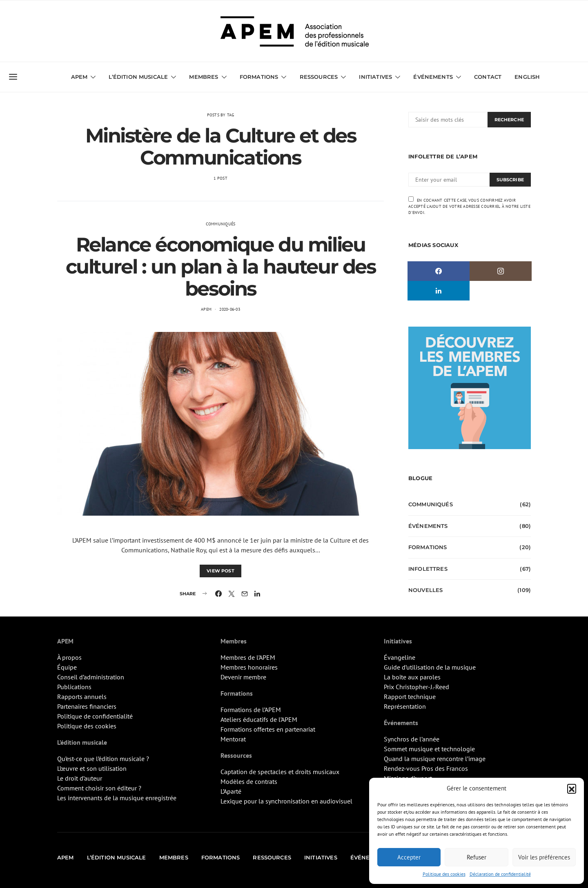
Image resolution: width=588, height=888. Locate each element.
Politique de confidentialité (95, 716)
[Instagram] (501, 271)
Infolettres (428, 569)
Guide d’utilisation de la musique (430, 667)
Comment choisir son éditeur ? (99, 788)
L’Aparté (231, 791)
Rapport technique (410, 697)
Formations (259, 77)
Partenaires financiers (87, 706)
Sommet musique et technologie (429, 749)
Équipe (67, 667)
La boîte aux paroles (412, 677)
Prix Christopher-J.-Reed (416, 687)
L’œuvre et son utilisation (92, 768)
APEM (79, 77)
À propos (69, 657)
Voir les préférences (544, 857)
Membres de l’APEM (248, 657)
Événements (433, 77)
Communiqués (221, 224)
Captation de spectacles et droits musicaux (280, 772)
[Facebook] (439, 271)
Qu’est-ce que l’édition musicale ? (103, 759)
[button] (572, 788)
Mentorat (233, 739)
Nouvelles (425, 590)
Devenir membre (243, 677)
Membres (204, 77)
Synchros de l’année (412, 739)
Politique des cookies (444, 874)
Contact (488, 77)
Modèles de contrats (249, 781)
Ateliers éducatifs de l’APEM (259, 719)
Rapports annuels (82, 697)
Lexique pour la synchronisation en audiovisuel (286, 801)
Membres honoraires (249, 667)
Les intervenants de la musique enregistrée (117, 798)
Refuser (477, 857)
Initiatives (375, 77)
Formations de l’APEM (251, 710)
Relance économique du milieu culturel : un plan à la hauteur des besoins (221, 267)
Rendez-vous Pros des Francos (426, 768)
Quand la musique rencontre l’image (435, 759)
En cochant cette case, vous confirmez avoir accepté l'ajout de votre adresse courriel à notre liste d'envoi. (469, 206)
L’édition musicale (138, 77)
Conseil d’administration (91, 677)
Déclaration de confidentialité (500, 874)
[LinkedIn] (439, 291)
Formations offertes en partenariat (268, 729)
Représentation (405, 706)
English (527, 77)
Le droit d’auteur (80, 778)
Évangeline (400, 657)
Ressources (319, 77)
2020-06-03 (230, 309)
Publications (74, 687)
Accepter (409, 857)
